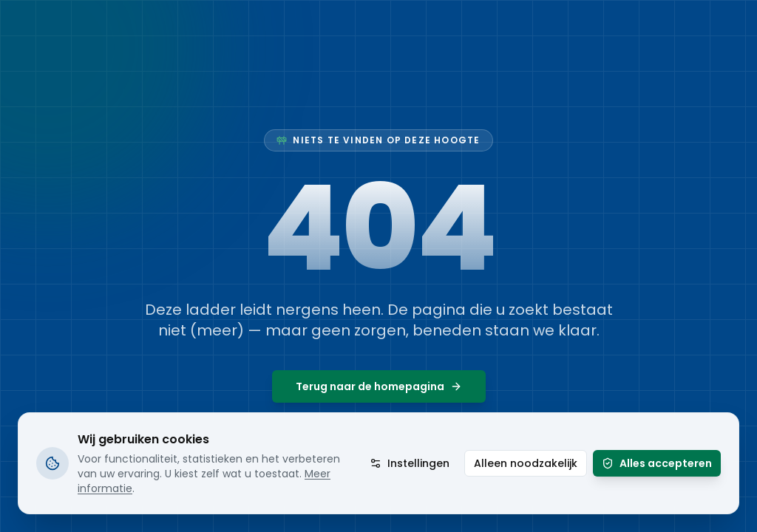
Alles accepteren (657, 463)
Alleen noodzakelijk (526, 463)
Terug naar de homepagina (379, 386)
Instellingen (410, 463)
